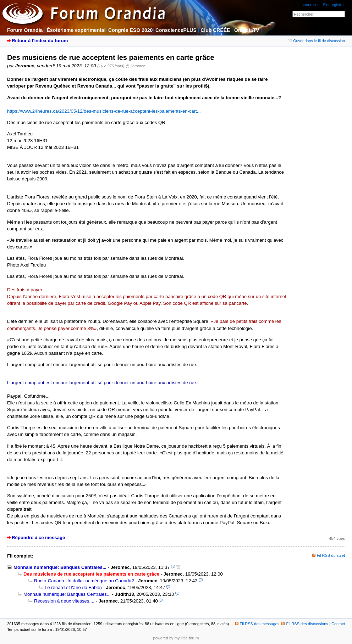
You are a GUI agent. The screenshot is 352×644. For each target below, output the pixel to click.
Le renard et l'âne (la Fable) (73, 587)
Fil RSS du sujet (331, 555)
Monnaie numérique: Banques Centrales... (60, 567)
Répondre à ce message (38, 537)
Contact (338, 624)
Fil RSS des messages (257, 624)
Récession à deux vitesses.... (64, 601)
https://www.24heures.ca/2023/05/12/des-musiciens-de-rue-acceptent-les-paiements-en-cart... (104, 111)
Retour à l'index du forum (40, 41)
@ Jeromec (135, 66)
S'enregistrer (334, 5)
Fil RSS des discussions (305, 624)
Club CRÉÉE (215, 30)
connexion (310, 5)
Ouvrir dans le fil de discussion (317, 41)
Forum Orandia (25, 30)
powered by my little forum (176, 638)
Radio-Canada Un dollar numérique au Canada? (84, 581)
